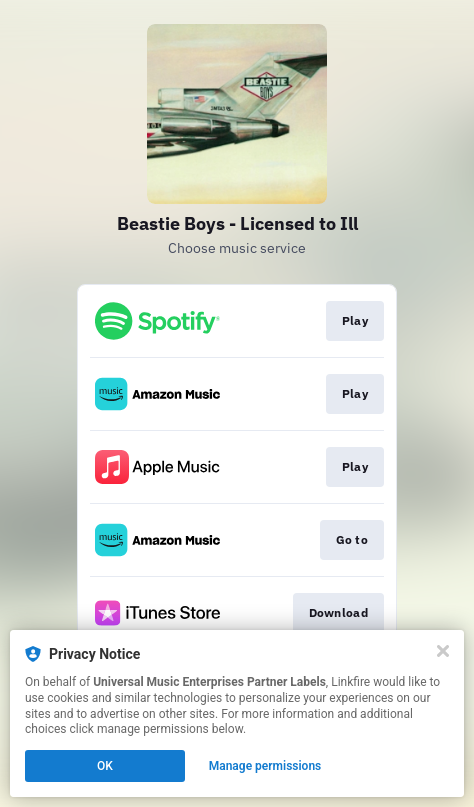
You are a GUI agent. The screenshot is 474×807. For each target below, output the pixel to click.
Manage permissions (265, 766)
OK (105, 766)
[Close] (443, 651)
